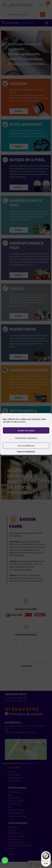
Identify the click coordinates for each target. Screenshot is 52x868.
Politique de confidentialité (26, 452)
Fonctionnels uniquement (26, 438)
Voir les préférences (26, 446)
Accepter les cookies (26, 430)
